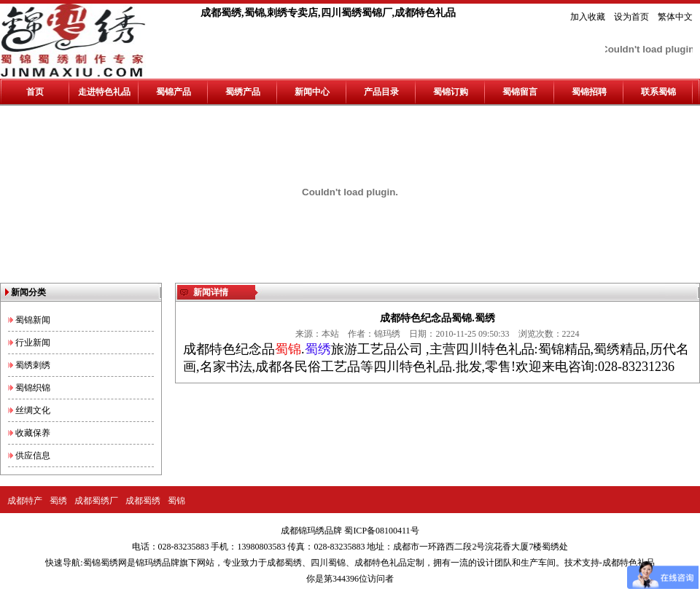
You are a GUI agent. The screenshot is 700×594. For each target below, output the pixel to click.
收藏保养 (33, 433)
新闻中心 (312, 92)
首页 (35, 92)
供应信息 (33, 456)
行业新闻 (33, 343)
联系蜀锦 (658, 92)
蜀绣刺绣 (33, 365)
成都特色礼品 (381, 563)
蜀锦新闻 (33, 320)
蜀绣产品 (243, 92)
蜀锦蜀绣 (101, 563)
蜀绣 (58, 501)
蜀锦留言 (520, 92)
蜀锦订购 (451, 92)
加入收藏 (588, 17)
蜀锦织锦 (33, 388)
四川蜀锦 (328, 563)
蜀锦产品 (174, 92)
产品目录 (381, 92)
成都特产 (25, 501)
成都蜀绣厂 (96, 501)
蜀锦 (176, 501)
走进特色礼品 (104, 92)
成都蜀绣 (143, 501)
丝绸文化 (33, 410)
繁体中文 (675, 17)
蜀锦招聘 (589, 92)
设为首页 (631, 17)
